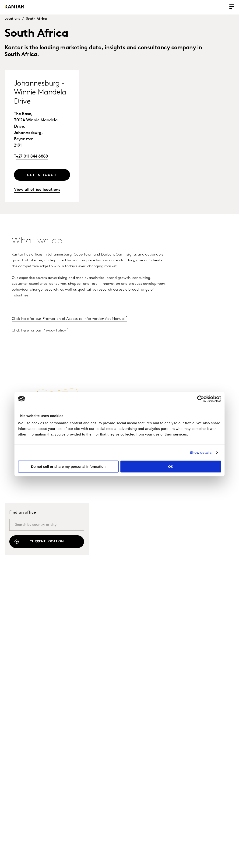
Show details (201, 452)
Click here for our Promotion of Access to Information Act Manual (69, 319)
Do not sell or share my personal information (68, 466)
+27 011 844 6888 (32, 157)
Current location (47, 542)
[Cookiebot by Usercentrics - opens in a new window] (201, 399)
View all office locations (37, 190)
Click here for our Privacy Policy (39, 331)
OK (171, 466)
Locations (12, 19)
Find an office (23, 513)
